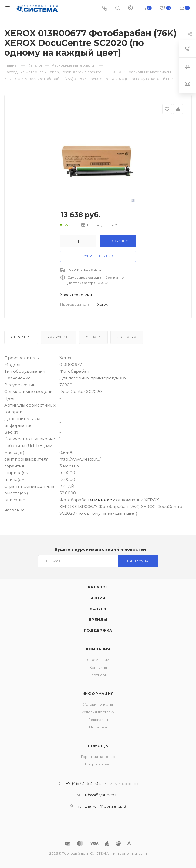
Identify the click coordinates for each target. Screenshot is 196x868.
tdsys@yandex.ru (102, 795)
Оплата (93, 337)
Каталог (98, 587)
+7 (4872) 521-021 (84, 784)
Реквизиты (98, 720)
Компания (98, 649)
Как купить (59, 337)
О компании (98, 660)
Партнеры (98, 675)
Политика (98, 727)
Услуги (98, 609)
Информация (98, 694)
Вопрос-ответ (98, 764)
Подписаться (139, 561)
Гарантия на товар (98, 757)
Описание (21, 337)
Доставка (127, 337)
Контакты (98, 667)
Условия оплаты (98, 704)
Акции (98, 598)
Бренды (98, 619)
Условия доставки (98, 712)
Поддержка (98, 630)
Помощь (98, 746)
